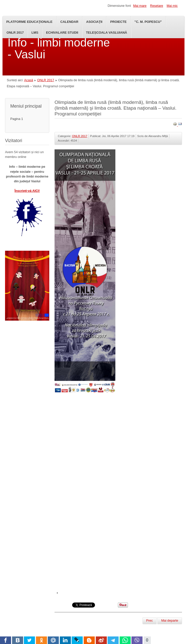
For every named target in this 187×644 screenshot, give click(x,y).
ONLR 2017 (15, 33)
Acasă (29, 80)
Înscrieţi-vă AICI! (27, 191)
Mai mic (172, 6)
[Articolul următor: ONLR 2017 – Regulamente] (170, 621)
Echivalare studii (62, 33)
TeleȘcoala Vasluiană (107, 33)
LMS (35, 33)
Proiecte (118, 22)
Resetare (157, 6)
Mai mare (140, 6)
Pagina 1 (17, 119)
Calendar (69, 22)
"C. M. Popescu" (148, 22)
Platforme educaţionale (29, 22)
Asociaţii (94, 22)
